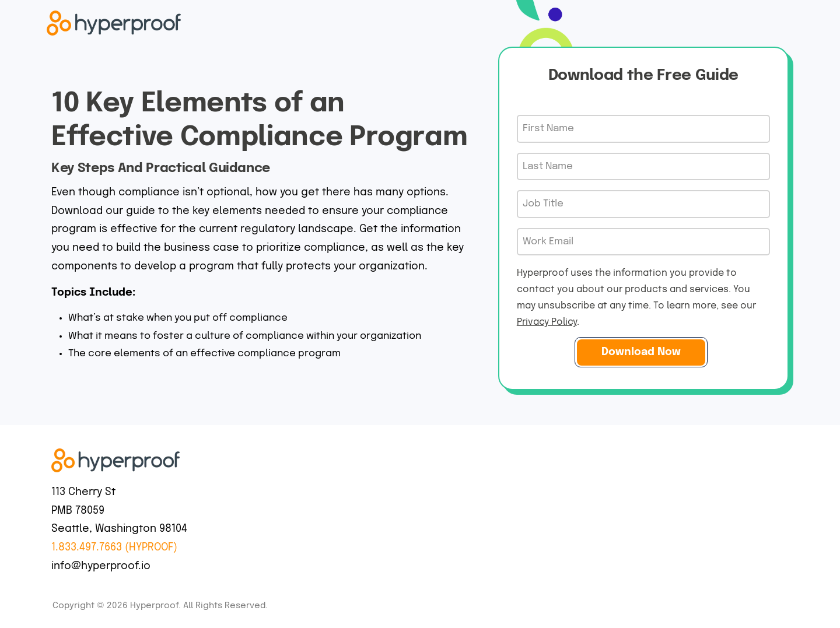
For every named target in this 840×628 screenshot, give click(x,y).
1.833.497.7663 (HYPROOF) (114, 548)
